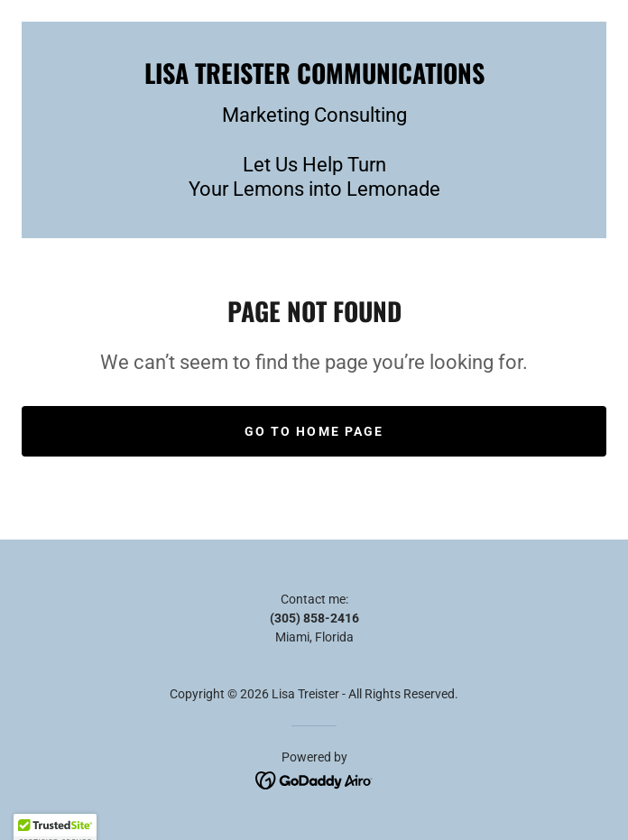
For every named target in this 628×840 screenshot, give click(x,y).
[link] (314, 73)
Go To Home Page (314, 431)
